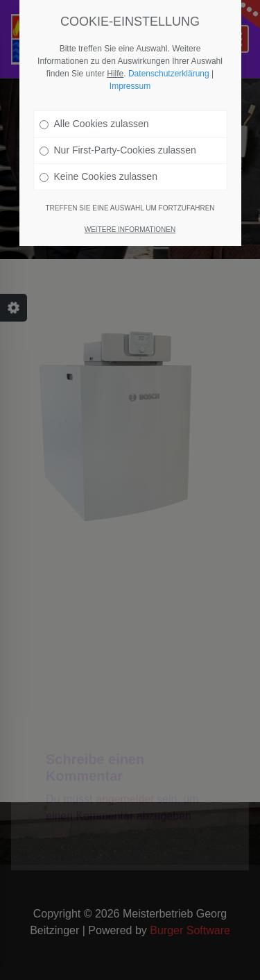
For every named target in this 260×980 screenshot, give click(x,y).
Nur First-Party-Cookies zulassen (118, 150)
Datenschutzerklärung (169, 74)
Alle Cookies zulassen (94, 124)
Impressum (130, 86)
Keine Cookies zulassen (98, 176)
